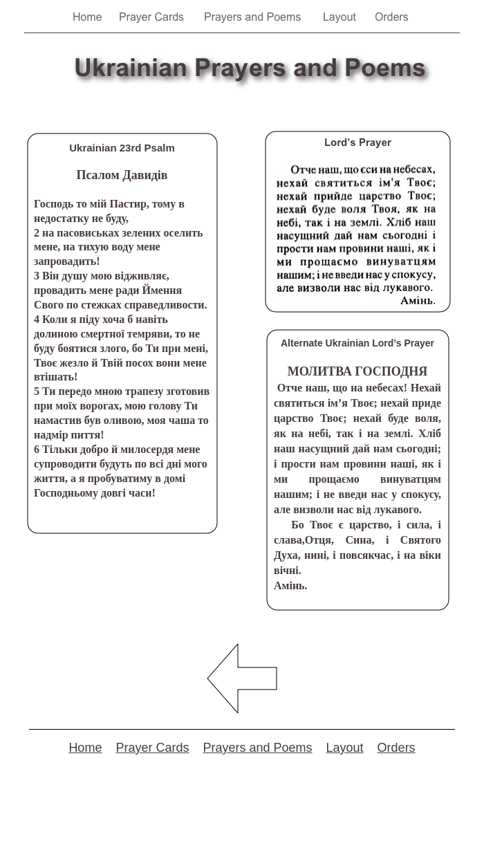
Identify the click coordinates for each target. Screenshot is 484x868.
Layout (345, 748)
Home (85, 748)
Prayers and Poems (257, 748)
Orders (397, 748)
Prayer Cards (152, 748)
